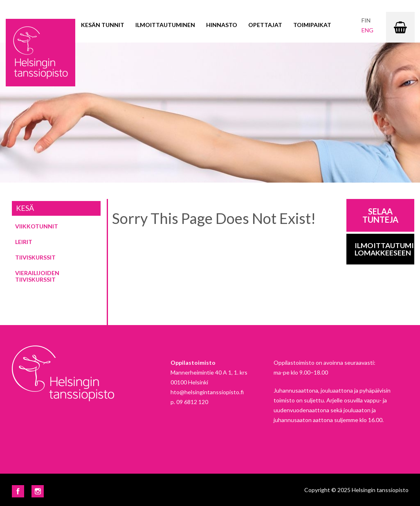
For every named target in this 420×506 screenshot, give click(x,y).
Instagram (38, 491)
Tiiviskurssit (35, 257)
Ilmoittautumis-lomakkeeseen (385, 249)
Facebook (18, 491)
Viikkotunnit (37, 226)
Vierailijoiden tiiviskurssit (37, 276)
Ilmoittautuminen (165, 25)
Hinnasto (222, 25)
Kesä (25, 208)
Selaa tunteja (380, 215)
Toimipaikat (312, 25)
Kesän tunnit (103, 25)
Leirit (24, 242)
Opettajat (265, 25)
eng (367, 30)
